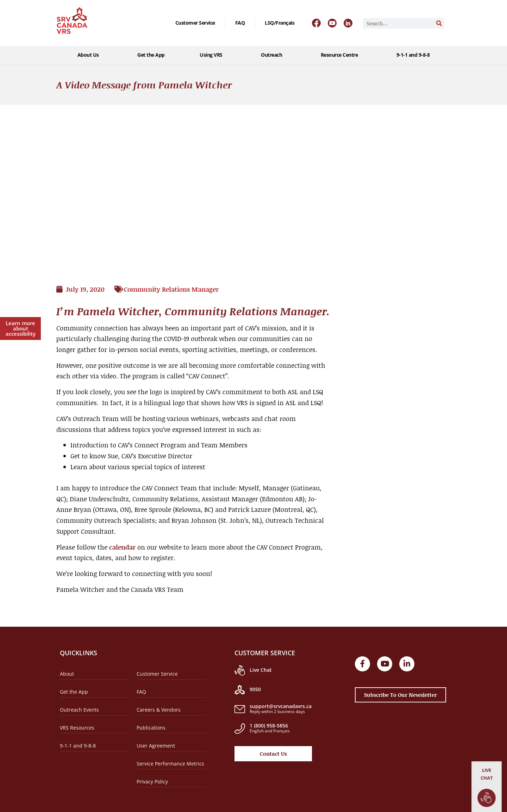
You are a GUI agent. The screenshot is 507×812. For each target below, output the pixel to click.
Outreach (273, 55)
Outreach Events (79, 710)
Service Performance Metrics (170, 764)
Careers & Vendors (159, 710)
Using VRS (213, 55)
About (67, 674)
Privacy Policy (152, 782)
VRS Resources (77, 728)
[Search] (439, 23)
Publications (151, 728)
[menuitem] (280, 23)
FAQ (240, 23)
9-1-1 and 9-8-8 (413, 55)
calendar (122, 547)
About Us (90, 55)
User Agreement (156, 746)
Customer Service (195, 23)
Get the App (151, 55)
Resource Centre (341, 55)
